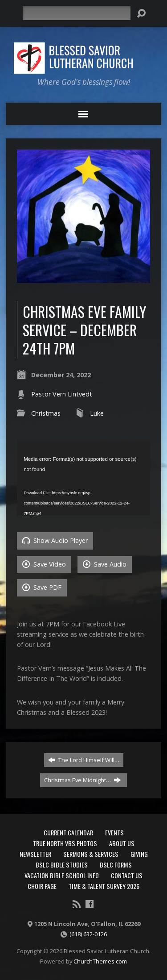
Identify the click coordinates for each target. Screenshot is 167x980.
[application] (83, 478)
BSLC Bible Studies (62, 865)
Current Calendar (68, 832)
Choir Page (42, 886)
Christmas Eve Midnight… (83, 780)
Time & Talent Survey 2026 (104, 886)
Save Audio (105, 564)
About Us (122, 843)
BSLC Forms (116, 865)
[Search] (77, 13)
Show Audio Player (55, 540)
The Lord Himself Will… (84, 760)
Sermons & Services (91, 854)
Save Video (44, 564)
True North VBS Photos (65, 843)
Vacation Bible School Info (62, 875)
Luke (97, 413)
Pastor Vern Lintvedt (62, 394)
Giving (139, 854)
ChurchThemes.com (100, 961)
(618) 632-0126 (88, 934)
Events (114, 832)
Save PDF (42, 587)
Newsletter (35, 854)
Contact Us (127, 875)
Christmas (46, 413)
